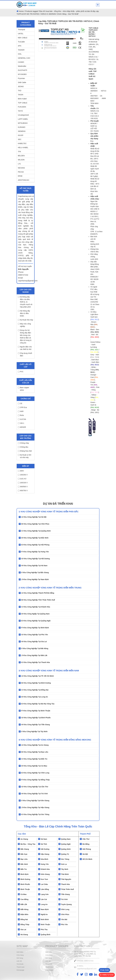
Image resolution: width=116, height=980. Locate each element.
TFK (19, 152)
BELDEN (21, 156)
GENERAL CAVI (24, 58)
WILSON (21, 160)
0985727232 (107, 975)
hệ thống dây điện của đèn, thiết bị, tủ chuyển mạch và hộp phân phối (25, 302)
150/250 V (23, 475)
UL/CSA (22, 419)
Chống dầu (23, 447)
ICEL (20, 54)
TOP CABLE (23, 103)
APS (20, 46)
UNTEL (21, 34)
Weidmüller (22, 66)
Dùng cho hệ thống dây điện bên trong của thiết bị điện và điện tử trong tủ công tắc (25, 336)
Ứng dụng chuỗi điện (25, 354)
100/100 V (23, 483)
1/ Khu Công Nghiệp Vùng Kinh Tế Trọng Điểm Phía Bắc (49, 512)
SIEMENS (22, 131)
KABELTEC (22, 143)
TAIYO (20, 111)
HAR (21, 411)
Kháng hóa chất (25, 451)
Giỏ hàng (20, 958)
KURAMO (22, 127)
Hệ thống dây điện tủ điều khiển (24, 313)
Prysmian (21, 78)
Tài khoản (20, 964)
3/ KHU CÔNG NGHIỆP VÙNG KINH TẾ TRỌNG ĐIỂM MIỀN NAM (49, 671)
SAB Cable (22, 82)
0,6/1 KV (22, 479)
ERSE (20, 176)
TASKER (21, 50)
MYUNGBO (22, 74)
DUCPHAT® (23, 70)
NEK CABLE (23, 38)
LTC (19, 164)
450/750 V (23, 491)
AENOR (22, 427)
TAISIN (21, 95)
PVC (21, 372)
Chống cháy (23, 443)
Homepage (20, 970)
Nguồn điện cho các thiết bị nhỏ (25, 348)
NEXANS (21, 168)
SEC (20, 139)
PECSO (21, 172)
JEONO (21, 87)
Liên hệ (19, 961)
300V (21, 471)
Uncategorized (23, 115)
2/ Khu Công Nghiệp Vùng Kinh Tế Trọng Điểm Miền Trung (50, 588)
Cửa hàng (20, 955)
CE (20, 403)
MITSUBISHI (23, 123)
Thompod (21, 30)
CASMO (21, 62)
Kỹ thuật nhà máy (25, 320)
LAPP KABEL (23, 119)
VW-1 (21, 423)
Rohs (21, 415)
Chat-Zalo (104, 970)
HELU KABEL (23, 148)
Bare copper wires (23, 389)
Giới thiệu (20, 952)
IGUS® (21, 135)
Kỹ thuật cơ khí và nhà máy (25, 456)
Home (21, 11)
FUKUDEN (22, 107)
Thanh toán (21, 967)
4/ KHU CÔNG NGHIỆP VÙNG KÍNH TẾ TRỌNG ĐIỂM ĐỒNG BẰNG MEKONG (55, 740)
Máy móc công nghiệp (24, 325)
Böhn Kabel (22, 99)
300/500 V (23, 487)
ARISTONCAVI (24, 180)
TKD (20, 91)
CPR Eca (22, 407)
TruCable (21, 42)
